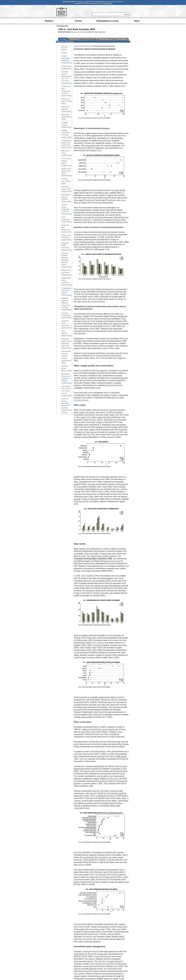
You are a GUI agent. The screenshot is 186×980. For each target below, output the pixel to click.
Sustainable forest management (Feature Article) (66, 229)
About (137, 21)
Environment (86, 46)
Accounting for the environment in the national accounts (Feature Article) (66, 391)
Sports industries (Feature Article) (66, 333)
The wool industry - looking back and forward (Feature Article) (66, 209)
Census (78, 21)
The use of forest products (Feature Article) (66, 315)
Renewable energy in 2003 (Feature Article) (66, 189)
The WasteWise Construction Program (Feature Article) (66, 292)
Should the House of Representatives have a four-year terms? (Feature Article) (66, 78)
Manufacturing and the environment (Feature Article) (66, 282)
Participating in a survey (108, 21)
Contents (64, 53)
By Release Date (63, 26)
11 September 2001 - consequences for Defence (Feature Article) (66, 91)
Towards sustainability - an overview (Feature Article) (66, 60)
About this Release (64, 48)
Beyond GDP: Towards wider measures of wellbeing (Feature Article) (66, 379)
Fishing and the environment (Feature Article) (66, 238)
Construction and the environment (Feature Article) (66, 324)
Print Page (69, 42)
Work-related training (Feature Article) (66, 153)
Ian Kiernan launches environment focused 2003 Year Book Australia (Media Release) (66, 406)
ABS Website (108, 3)
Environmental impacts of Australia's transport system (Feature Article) (66, 357)
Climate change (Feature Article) (66, 67)
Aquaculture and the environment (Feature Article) (66, 247)
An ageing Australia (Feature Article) (66, 125)
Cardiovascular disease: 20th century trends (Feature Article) (66, 144)
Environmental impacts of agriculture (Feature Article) (66, 198)
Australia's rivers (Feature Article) (66, 181)
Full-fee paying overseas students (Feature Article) (66, 162)
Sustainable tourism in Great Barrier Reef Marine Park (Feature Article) (66, 343)
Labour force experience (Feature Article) (66, 109)
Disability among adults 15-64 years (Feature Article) (66, 134)
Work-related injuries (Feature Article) (66, 117)
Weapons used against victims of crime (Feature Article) (66, 172)
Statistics (49, 21)
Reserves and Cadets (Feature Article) (66, 101)
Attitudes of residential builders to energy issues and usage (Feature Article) (66, 304)
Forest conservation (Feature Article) (66, 219)
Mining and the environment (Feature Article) (66, 272)
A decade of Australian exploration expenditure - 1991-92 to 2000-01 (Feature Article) (66, 260)
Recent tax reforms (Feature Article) (66, 368)
